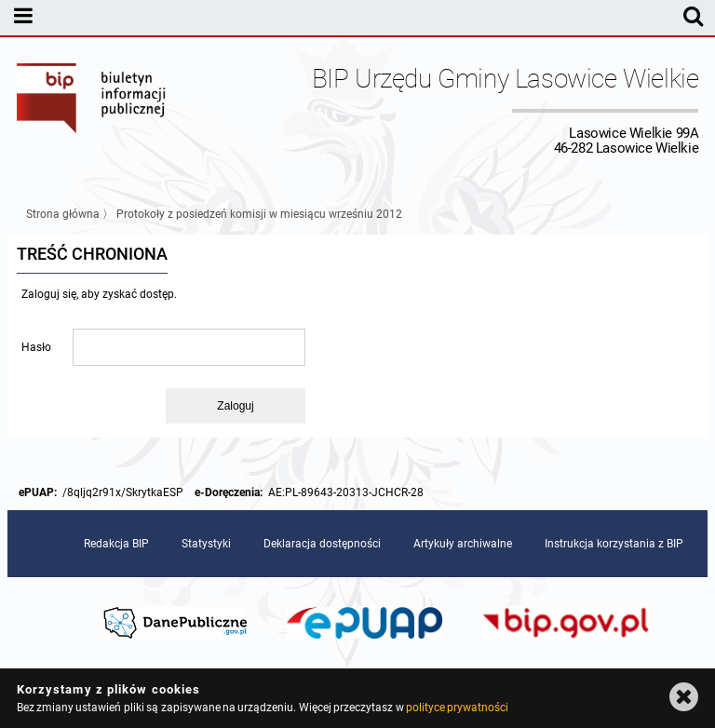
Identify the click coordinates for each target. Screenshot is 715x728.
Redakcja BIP (116, 544)
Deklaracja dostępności (322, 544)
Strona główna (63, 214)
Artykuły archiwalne (463, 544)
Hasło (36, 347)
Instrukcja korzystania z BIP (614, 544)
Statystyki (206, 544)
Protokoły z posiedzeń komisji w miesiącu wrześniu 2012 (259, 214)
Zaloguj (235, 406)
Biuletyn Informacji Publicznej (92, 110)
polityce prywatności (457, 708)
